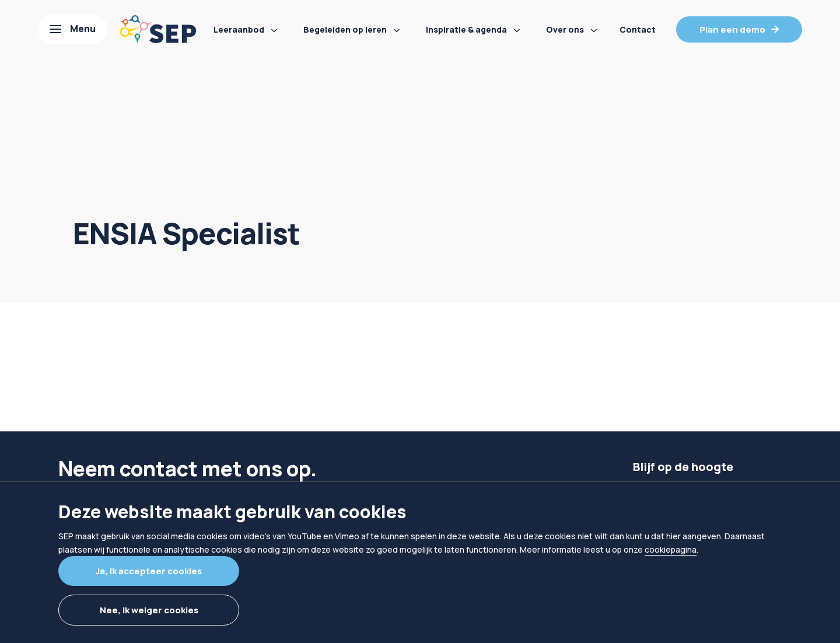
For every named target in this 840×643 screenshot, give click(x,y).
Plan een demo (732, 29)
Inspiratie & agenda (466, 29)
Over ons (565, 29)
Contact (638, 29)
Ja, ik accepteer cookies (149, 571)
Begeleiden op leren (345, 29)
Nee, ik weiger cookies (149, 610)
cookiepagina (671, 549)
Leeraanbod (239, 29)
